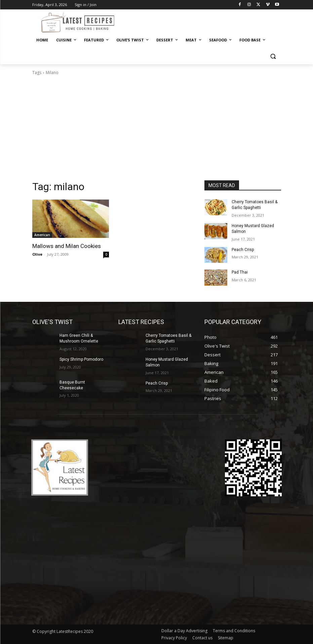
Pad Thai (240, 272)
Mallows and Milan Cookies (67, 246)
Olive (37, 254)
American (42, 235)
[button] (273, 56)
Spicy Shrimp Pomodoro (81, 359)
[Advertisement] (157, 130)
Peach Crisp (243, 250)
